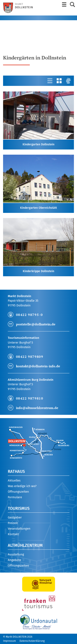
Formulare (15, 497)
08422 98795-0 (29, 315)
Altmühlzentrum (25, 545)
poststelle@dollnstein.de (36, 324)
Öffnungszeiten (18, 492)
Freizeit (13, 523)
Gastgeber (15, 517)
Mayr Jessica (20, 37)
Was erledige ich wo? (22, 486)
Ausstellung (16, 554)
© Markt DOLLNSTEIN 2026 (18, 637)
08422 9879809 (30, 357)
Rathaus (16, 471)
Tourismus (19, 508)
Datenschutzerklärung (32, 641)
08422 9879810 (30, 398)
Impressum (9, 641)
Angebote (14, 560)
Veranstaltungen (19, 529)
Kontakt (13, 534)
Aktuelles (14, 480)
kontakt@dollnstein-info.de (38, 366)
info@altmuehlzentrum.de (37, 408)
